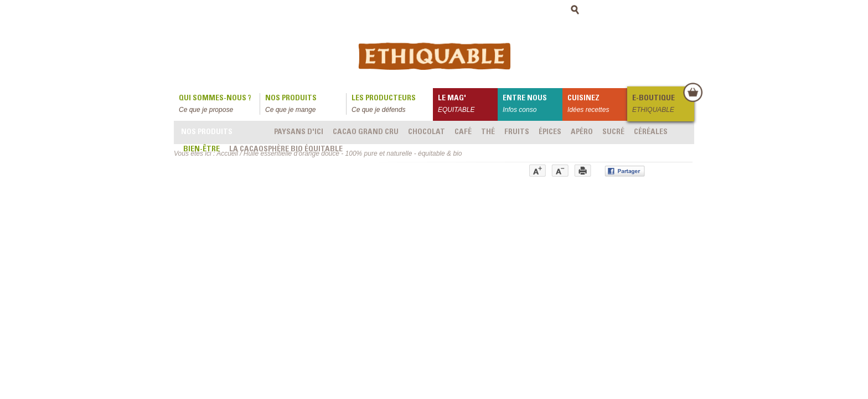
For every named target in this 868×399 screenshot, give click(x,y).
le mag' (468, 105)
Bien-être (201, 150)
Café (463, 132)
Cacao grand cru (366, 132)
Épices (550, 132)
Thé (488, 132)
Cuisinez (597, 105)
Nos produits (306, 105)
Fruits (517, 132)
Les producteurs (392, 105)
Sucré (613, 132)
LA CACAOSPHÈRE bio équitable (286, 150)
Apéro (582, 132)
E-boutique (663, 105)
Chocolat (427, 132)
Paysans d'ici (299, 132)
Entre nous (533, 105)
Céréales (651, 132)
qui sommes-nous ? (219, 105)
